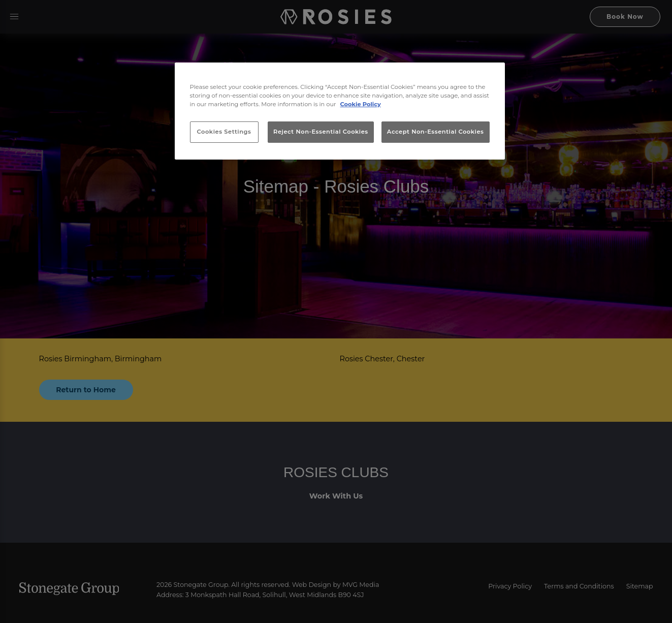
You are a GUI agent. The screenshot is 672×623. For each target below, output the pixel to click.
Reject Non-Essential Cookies (321, 132)
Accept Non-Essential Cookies (436, 132)
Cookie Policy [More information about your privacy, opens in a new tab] (361, 104)
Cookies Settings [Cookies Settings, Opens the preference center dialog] (224, 132)
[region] (340, 111)
